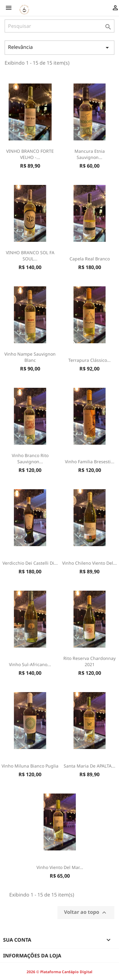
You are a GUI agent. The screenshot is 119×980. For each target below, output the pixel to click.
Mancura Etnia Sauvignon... (90, 154)
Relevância (59, 47)
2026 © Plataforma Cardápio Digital (59, 972)
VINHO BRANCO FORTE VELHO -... (30, 154)
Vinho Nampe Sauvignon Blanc (30, 357)
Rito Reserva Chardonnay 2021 (89, 661)
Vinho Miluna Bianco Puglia (30, 766)
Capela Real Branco (90, 259)
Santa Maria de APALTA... (89, 766)
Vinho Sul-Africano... (30, 664)
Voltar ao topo (86, 912)
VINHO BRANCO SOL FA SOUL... (30, 256)
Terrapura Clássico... (89, 360)
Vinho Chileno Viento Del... (89, 563)
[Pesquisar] (59, 26)
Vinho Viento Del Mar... (60, 867)
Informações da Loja (32, 956)
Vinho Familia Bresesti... (90, 462)
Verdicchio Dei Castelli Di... (30, 563)
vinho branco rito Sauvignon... (30, 458)
